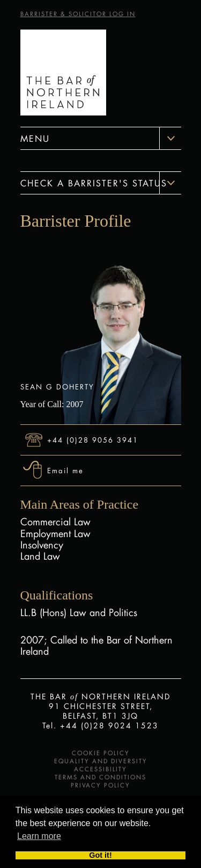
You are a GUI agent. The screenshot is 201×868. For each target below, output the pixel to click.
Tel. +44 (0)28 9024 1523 (100, 725)
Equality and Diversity (101, 761)
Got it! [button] (100, 856)
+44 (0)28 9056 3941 (93, 440)
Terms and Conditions (100, 777)
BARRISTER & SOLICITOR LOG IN (78, 14)
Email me (65, 470)
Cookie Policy (101, 753)
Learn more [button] (39, 836)
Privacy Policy (100, 785)
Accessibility (100, 769)
